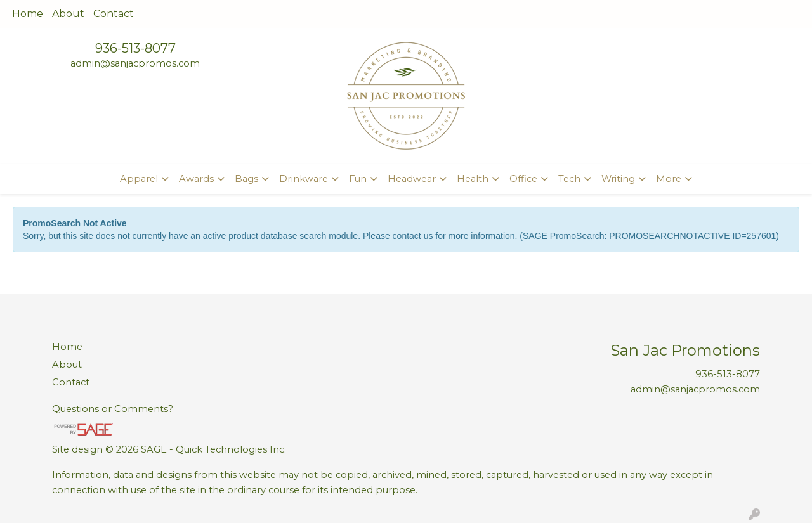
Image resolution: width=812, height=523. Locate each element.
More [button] (669, 179)
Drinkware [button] (304, 179)
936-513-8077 (135, 48)
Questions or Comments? (113, 409)
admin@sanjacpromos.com (135, 63)
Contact (114, 14)
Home (28, 14)
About (68, 14)
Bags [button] (246, 179)
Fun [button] (358, 179)
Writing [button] (618, 179)
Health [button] (473, 179)
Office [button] (523, 179)
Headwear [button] (412, 179)
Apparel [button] (139, 179)
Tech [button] (569, 179)
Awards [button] (196, 179)
